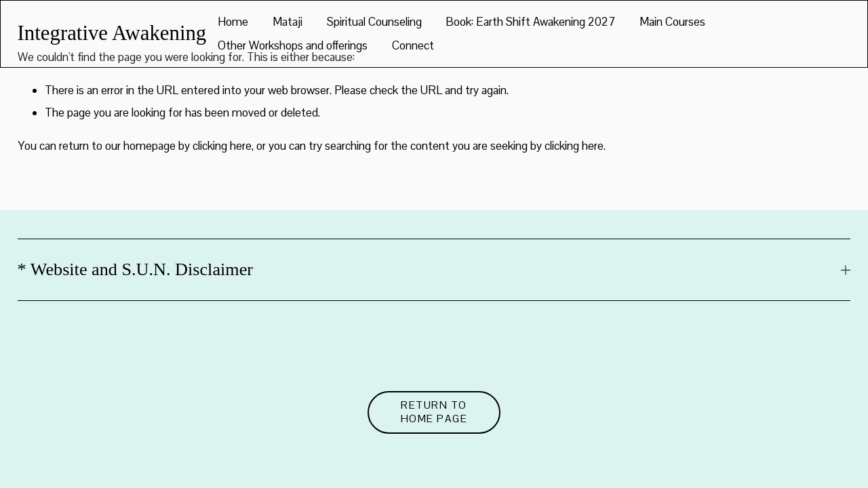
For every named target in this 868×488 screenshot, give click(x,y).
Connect (413, 45)
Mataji (288, 22)
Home (233, 22)
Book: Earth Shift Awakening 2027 (530, 22)
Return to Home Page (434, 412)
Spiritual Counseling (374, 22)
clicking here (222, 146)
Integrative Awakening (112, 33)
